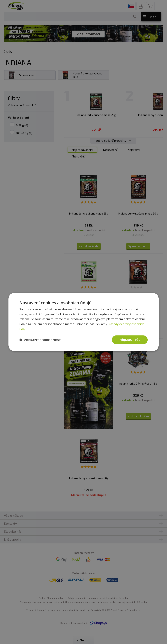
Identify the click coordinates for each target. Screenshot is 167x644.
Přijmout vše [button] (130, 340)
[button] (41, 340)
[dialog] (84, 322)
